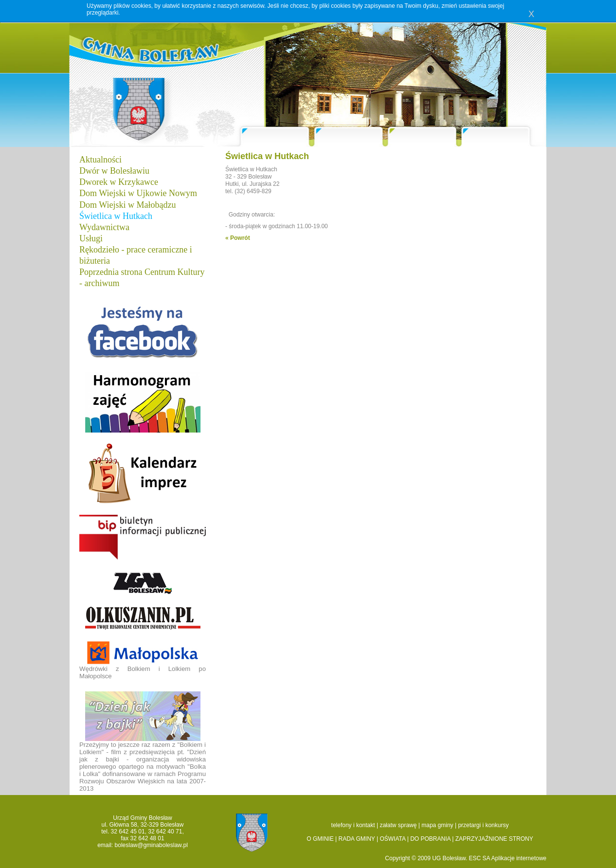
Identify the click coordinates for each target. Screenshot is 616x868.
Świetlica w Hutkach (116, 216)
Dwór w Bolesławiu (114, 171)
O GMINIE (320, 839)
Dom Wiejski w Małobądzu (127, 205)
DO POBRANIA (430, 839)
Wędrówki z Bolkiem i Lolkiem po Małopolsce (143, 660)
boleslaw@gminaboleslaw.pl (151, 845)
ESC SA (480, 858)
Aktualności (100, 160)
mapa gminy (437, 825)
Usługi (91, 238)
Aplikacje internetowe (519, 858)
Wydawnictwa (104, 227)
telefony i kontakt (353, 825)
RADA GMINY (357, 839)
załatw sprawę (398, 825)
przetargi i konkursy (483, 825)
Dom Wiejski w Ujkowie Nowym (138, 193)
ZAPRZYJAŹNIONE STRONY (494, 839)
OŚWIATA (392, 839)
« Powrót (238, 238)
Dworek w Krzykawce (119, 182)
